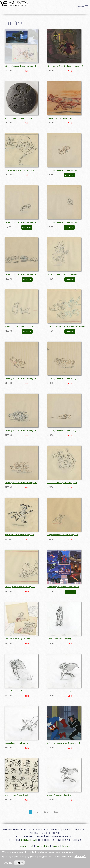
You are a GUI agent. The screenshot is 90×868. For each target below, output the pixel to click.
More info (80, 856)
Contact (66, 846)
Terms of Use (42, 846)
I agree (20, 863)
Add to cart (69, 175)
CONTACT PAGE (29, 840)
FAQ (31, 846)
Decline (8, 863)
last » (57, 812)
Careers (56, 846)
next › (46, 812)
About (23, 846)
